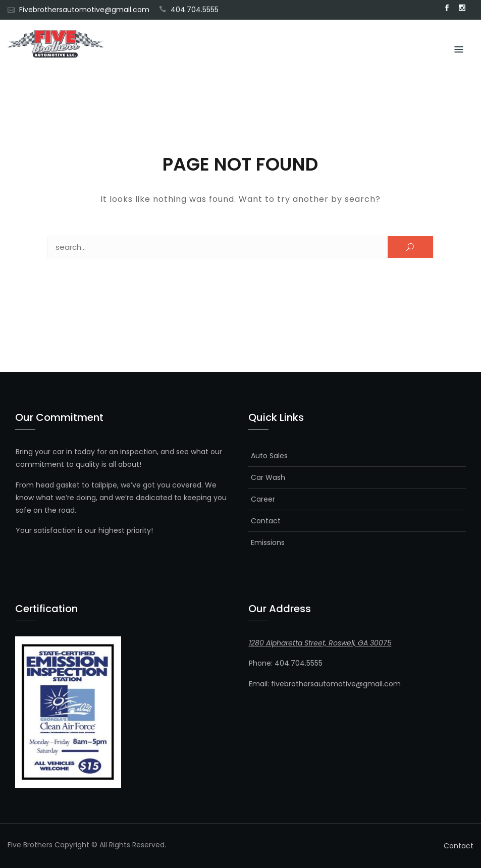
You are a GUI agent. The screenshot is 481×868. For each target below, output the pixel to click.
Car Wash (268, 477)
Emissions (268, 542)
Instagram (462, 8)
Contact (266, 521)
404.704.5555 (195, 10)
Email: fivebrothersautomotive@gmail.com (325, 684)
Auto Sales (269, 456)
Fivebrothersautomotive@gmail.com (84, 10)
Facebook (447, 8)
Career (263, 499)
